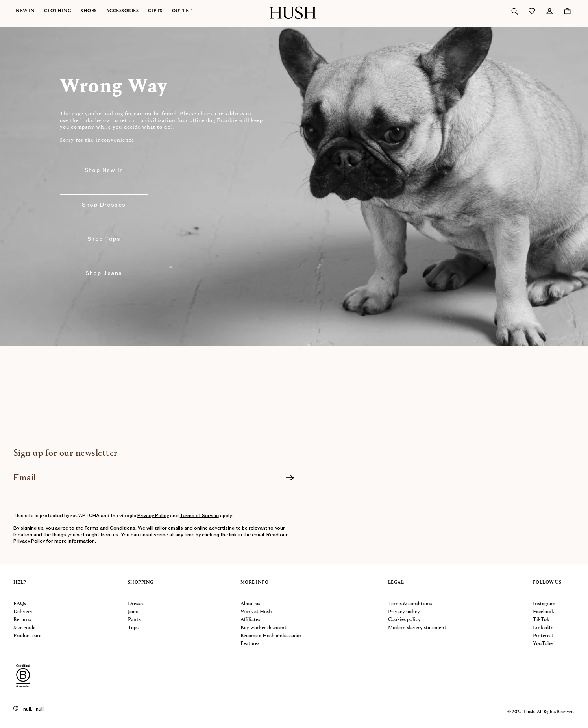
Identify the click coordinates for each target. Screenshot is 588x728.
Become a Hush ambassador (271, 636)
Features (250, 644)
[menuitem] (30, 11)
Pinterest (543, 636)
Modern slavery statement (417, 628)
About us (250, 604)
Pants (134, 620)
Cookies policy (404, 620)
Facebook (544, 612)
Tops (133, 628)
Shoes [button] (89, 11)
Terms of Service (199, 516)
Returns (22, 620)
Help (20, 583)
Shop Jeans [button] (104, 273)
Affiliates (250, 620)
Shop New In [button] (104, 170)
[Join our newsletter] (154, 475)
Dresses (136, 604)
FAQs (20, 604)
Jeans (134, 612)
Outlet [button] (182, 11)
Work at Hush (256, 612)
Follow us (547, 583)
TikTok (541, 620)
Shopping (141, 583)
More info (255, 583)
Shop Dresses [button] (104, 205)
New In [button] (25, 11)
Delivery (23, 612)
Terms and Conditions (110, 528)
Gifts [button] (155, 11)
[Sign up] (290, 478)
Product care (27, 636)
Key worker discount (263, 628)
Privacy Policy (153, 516)
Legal (396, 583)
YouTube (543, 644)
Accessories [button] (123, 11)
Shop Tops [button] (104, 239)
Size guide (24, 628)
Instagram (544, 604)
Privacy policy (404, 612)
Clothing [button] (58, 11)
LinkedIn (543, 628)
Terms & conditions (410, 604)
